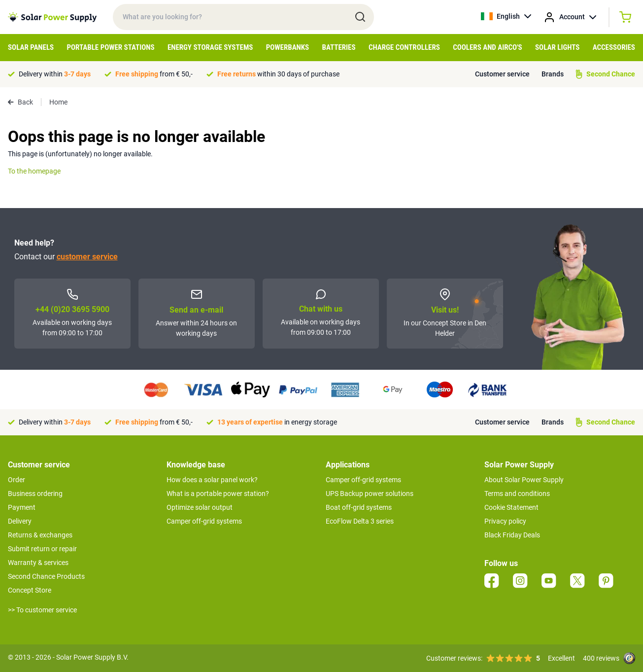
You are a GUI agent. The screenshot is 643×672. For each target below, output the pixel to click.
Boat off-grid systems (359, 507)
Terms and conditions (517, 494)
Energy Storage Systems (210, 47)
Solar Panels (31, 47)
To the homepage (34, 171)
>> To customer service (42, 610)
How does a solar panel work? (212, 480)
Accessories (614, 47)
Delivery (20, 521)
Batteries (339, 47)
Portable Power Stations (111, 47)
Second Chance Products (46, 576)
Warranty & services (38, 563)
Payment (22, 507)
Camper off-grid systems (204, 521)
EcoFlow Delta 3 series (360, 521)
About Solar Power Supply (524, 480)
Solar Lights (557, 47)
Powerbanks (288, 47)
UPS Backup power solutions (370, 494)
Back (20, 102)
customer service (87, 257)
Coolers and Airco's (488, 47)
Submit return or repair (42, 549)
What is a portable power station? (218, 494)
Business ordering (35, 494)
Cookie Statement (511, 507)
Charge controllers (404, 47)
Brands (553, 74)
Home (58, 102)
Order (17, 480)
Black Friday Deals (512, 535)
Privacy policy (505, 521)
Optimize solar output (200, 507)
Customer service (502, 74)
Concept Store (30, 590)
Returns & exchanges (40, 535)
